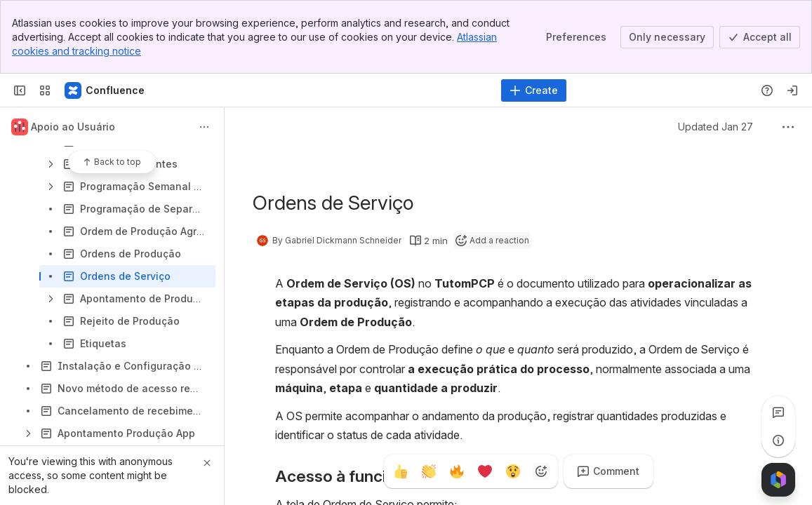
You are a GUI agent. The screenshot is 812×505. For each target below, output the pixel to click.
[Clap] (429, 471)
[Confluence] (105, 90)
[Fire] (457, 471)
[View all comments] (778, 412)
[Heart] (485, 471)
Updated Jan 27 (716, 127)
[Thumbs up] (401, 471)
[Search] (371, 90)
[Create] (534, 90)
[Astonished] (513, 471)
